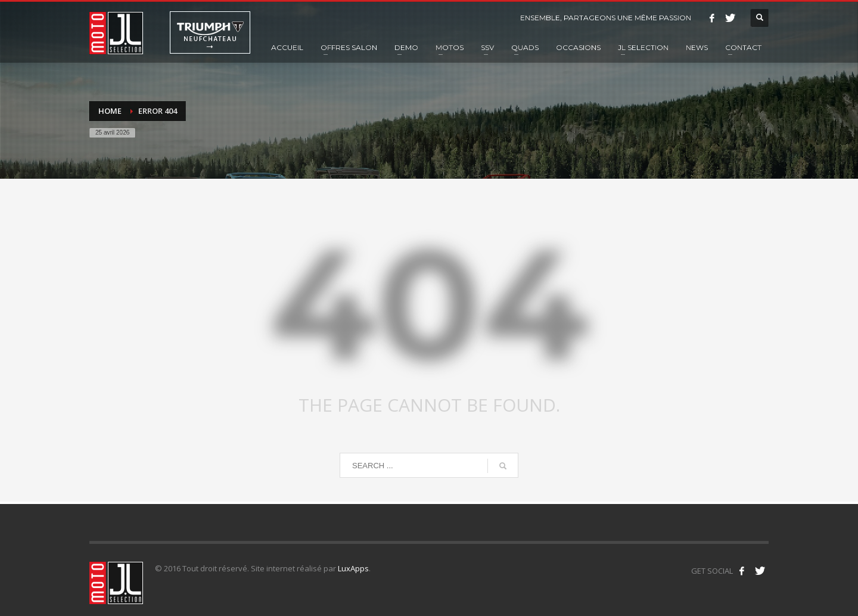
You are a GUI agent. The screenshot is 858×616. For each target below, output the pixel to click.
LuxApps (353, 568)
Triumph (210, 32)
